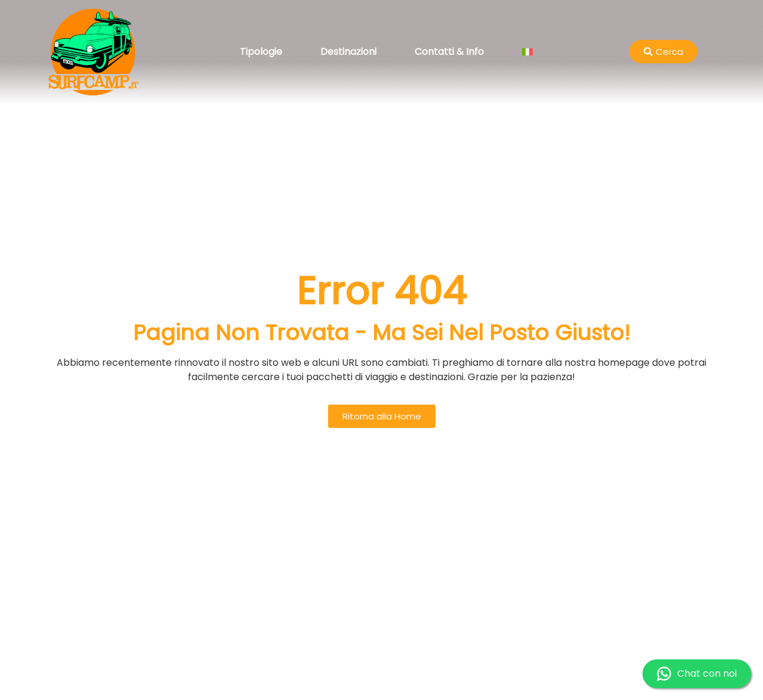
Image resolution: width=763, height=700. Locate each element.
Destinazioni (348, 52)
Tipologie (261, 52)
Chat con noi (697, 674)
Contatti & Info (449, 52)
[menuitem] (527, 52)
